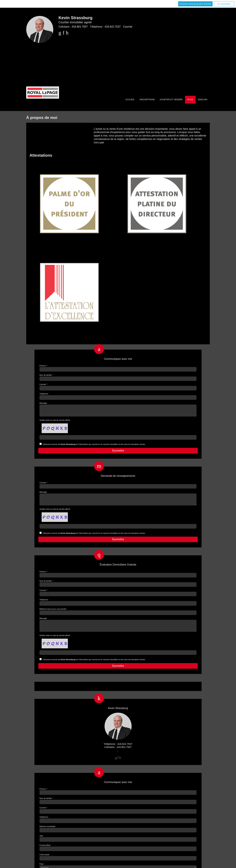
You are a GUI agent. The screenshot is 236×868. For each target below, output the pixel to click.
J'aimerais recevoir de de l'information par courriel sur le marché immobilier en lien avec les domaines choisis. (94, 446)
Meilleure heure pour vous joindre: (53, 613)
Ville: (41, 842)
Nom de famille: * (46, 375)
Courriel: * (44, 384)
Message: (43, 403)
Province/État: (45, 851)
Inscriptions (147, 99)
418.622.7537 (113, 27)
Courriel (128, 27)
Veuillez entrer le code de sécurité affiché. (55, 422)
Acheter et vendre (171, 99)
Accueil (130, 99)
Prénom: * (44, 366)
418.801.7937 (80, 27)
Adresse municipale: (48, 832)
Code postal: (45, 860)
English (203, 99)
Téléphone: (44, 394)
